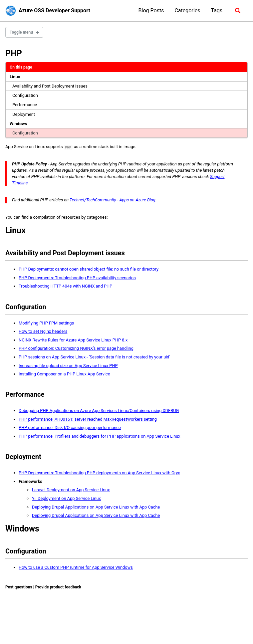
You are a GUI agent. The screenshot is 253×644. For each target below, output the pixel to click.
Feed (50, 621)
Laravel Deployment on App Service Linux (71, 490)
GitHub (32, 621)
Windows (18, 124)
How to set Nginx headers (43, 331)
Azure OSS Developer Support (54, 10)
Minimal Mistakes (68, 631)
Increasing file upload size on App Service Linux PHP (68, 365)
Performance (25, 105)
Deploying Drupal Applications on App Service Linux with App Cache (96, 507)
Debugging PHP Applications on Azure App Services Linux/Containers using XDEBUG (99, 411)
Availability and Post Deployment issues (50, 86)
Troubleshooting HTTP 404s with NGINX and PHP (65, 286)
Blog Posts (151, 10)
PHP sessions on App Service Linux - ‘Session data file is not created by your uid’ (94, 357)
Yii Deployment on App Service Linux (66, 498)
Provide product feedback (58, 587)
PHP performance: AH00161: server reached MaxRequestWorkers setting (88, 419)
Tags (217, 10)
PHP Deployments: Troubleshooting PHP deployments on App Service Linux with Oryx (99, 473)
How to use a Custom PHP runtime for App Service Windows (76, 567)
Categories (187, 10)
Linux (15, 77)
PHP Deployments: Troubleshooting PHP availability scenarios (77, 278)
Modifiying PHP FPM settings (46, 323)
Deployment (24, 114)
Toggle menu (21, 32)
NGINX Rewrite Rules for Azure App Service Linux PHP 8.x (73, 340)
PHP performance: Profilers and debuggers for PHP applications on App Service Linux (100, 436)
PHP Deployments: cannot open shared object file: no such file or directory (89, 269)
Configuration (25, 95)
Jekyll (45, 631)
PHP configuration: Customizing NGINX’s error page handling (76, 348)
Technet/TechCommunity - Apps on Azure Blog (113, 200)
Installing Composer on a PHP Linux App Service (64, 374)
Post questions (19, 587)
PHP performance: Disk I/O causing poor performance (70, 428)
